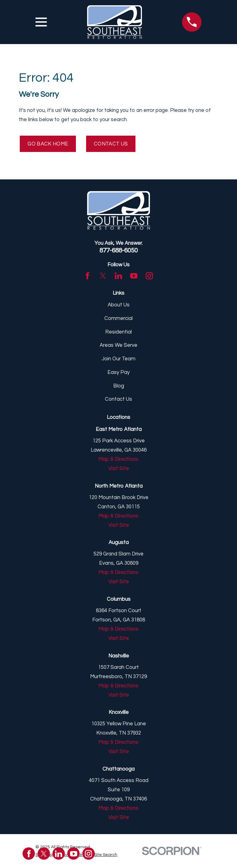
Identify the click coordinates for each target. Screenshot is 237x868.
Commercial (118, 318)
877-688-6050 (118, 250)
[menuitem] (106, 855)
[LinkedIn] (118, 276)
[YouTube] (134, 276)
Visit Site (119, 469)
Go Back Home (48, 144)
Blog (119, 386)
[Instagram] (149, 276)
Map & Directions (118, 459)
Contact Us (111, 144)
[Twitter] (103, 276)
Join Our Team (119, 359)
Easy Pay (118, 372)
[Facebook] (87, 276)
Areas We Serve (118, 346)
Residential (118, 332)
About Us (119, 305)
